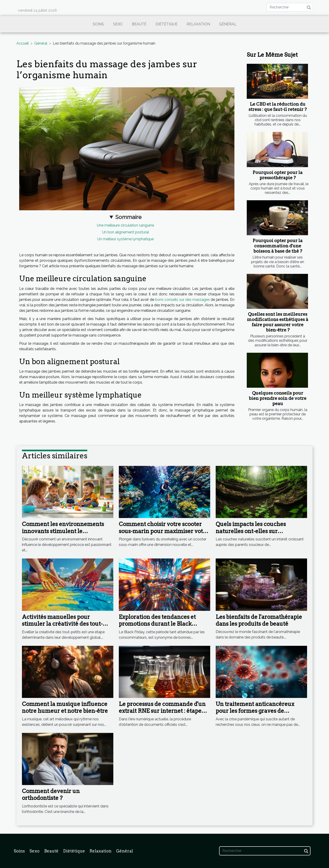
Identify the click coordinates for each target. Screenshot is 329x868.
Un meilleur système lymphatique (126, 239)
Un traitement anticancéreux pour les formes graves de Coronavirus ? (255, 711)
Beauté (139, 24)
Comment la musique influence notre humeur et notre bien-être (65, 707)
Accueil (23, 43)
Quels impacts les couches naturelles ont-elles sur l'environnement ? (251, 531)
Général (228, 24)
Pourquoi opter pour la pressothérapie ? (278, 175)
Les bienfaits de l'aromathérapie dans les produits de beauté (259, 620)
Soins (98, 24)
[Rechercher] (290, 7)
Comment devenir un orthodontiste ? (51, 795)
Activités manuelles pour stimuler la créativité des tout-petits (62, 624)
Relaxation (198, 24)
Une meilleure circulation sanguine (125, 225)
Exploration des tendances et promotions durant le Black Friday (157, 624)
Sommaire (128, 217)
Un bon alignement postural (126, 232)
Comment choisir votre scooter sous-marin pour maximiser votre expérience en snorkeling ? (164, 531)
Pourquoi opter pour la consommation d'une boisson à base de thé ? (278, 246)
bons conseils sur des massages (182, 300)
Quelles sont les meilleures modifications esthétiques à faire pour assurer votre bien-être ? (278, 322)
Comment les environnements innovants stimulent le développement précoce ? (63, 531)
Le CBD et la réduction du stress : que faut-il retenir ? (278, 107)
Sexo (118, 24)
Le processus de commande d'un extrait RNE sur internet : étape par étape (162, 711)
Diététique (167, 24)
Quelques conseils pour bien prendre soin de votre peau (278, 398)
